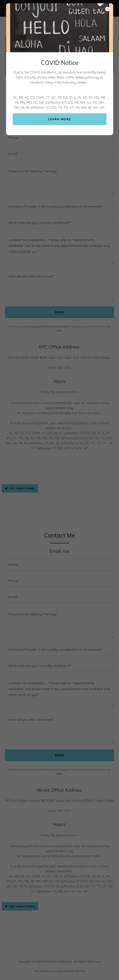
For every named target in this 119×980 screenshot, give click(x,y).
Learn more (59, 119)
